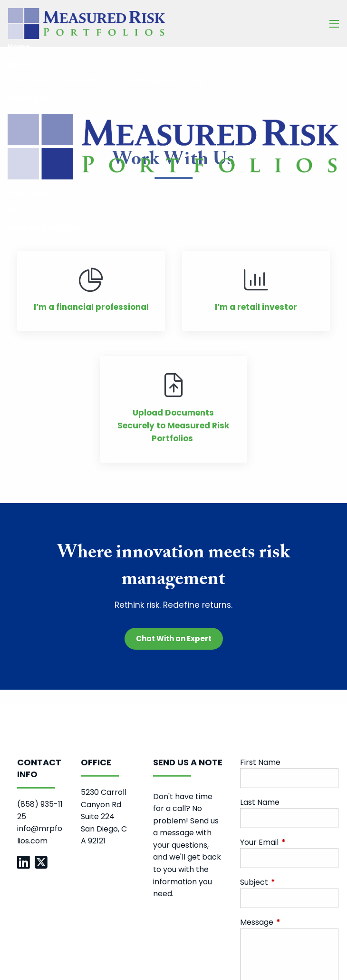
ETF (14, 211)
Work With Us (90, 81)
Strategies (28, 98)
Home (19, 47)
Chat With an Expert (45, 228)
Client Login (30, 193)
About (19, 64)
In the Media (151, 81)
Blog (196, 81)
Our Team (33, 81)
